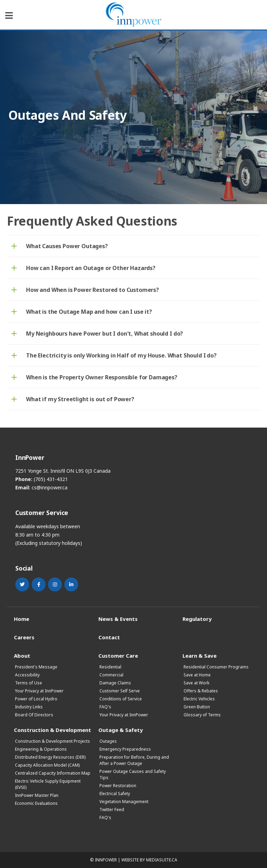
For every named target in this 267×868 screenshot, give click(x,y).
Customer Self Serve (120, 691)
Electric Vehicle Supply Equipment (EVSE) (48, 784)
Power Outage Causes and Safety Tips (133, 774)
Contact (109, 637)
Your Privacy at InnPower (39, 691)
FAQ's (105, 707)
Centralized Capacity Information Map (53, 773)
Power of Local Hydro (36, 699)
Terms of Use (29, 683)
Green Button (197, 707)
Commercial (111, 675)
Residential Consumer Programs (216, 667)
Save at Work (196, 683)
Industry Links (29, 707)
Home (22, 619)
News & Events (118, 619)
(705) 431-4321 (51, 479)
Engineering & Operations (41, 749)
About (22, 655)
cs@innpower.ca (50, 487)
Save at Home (197, 675)
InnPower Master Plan (37, 795)
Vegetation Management (124, 802)
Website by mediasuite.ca (149, 860)
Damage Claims (115, 683)
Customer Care (118, 655)
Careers (24, 637)
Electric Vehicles (199, 699)
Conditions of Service (121, 699)
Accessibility (27, 675)
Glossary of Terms (202, 715)
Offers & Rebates (201, 691)
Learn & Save (200, 655)
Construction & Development (52, 730)
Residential (110, 667)
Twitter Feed (112, 810)
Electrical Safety (115, 794)
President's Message (36, 667)
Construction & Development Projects (52, 741)
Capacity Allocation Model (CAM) (47, 765)
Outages (108, 741)
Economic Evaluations (36, 803)
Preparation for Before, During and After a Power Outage (134, 760)
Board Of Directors (34, 715)
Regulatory (197, 619)
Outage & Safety (121, 730)
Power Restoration (118, 786)
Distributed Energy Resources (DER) (50, 757)
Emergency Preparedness (125, 749)
